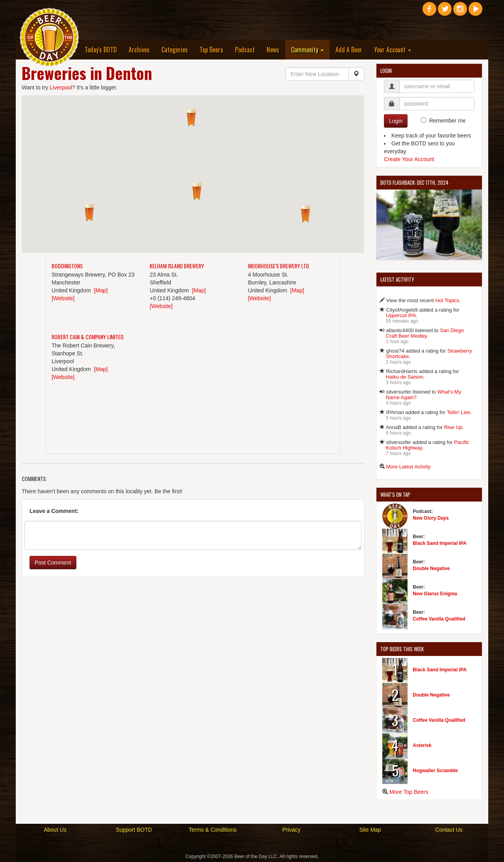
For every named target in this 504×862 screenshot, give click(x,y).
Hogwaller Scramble (435, 771)
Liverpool (61, 87)
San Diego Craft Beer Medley (425, 333)
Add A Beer (349, 50)
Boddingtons (67, 266)
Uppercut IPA (401, 315)
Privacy (291, 830)
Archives (139, 50)
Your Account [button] (393, 50)
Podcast (245, 50)
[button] (197, 191)
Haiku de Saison (405, 377)
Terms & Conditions (212, 830)
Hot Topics (447, 300)
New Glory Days (431, 518)
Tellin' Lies (459, 412)
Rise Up (453, 427)
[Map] (101, 290)
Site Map (370, 830)
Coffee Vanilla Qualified (439, 619)
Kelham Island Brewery (177, 266)
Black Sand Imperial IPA (440, 543)
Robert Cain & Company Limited (88, 337)
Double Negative (431, 568)
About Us (55, 830)
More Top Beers (409, 792)
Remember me (447, 121)
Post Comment (53, 563)
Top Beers (211, 50)
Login (396, 121)
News (273, 50)
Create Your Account (409, 159)
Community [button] (307, 50)
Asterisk (422, 745)
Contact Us (449, 830)
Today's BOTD (101, 50)
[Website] (63, 298)
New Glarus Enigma (435, 594)
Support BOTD (134, 830)
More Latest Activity (409, 467)
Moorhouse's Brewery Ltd (279, 266)
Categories (175, 50)
